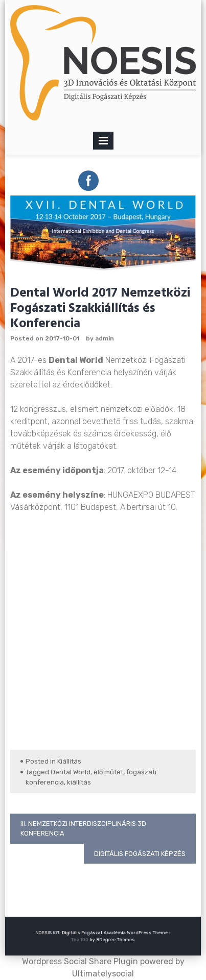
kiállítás (79, 782)
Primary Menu (103, 143)
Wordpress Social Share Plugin (81, 961)
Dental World (71, 772)
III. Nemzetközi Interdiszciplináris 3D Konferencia (83, 829)
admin (105, 338)
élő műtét (108, 772)
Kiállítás (69, 761)
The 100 (83, 939)
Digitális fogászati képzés (140, 854)
